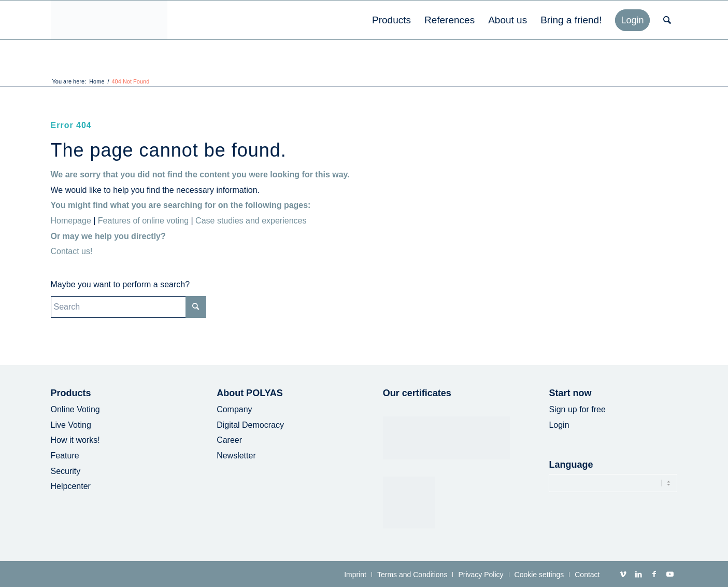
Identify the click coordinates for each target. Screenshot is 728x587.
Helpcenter (71, 486)
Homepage (71, 221)
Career (229, 440)
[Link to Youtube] (670, 574)
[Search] (667, 20)
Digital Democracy (250, 425)
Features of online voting (143, 221)
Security (66, 471)
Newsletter (236, 456)
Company (234, 409)
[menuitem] (391, 20)
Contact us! (72, 251)
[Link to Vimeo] (623, 574)
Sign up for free (577, 409)
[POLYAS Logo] (109, 20)
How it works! (75, 440)
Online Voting (75, 409)
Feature (65, 456)
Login (559, 425)
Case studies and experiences (251, 221)
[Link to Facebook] (654, 574)
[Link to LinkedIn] (639, 574)
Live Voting (71, 425)
